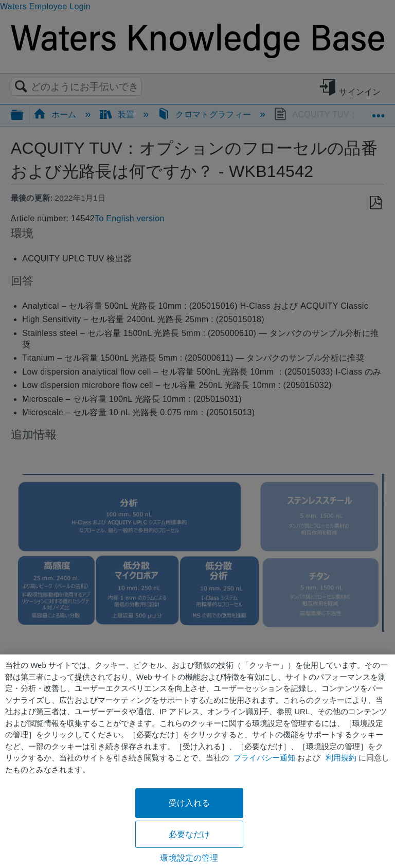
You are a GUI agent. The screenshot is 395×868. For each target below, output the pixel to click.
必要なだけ (190, 834)
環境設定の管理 (189, 858)
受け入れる (190, 803)
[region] (197, 761)
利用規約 (341, 758)
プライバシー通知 (264, 758)
